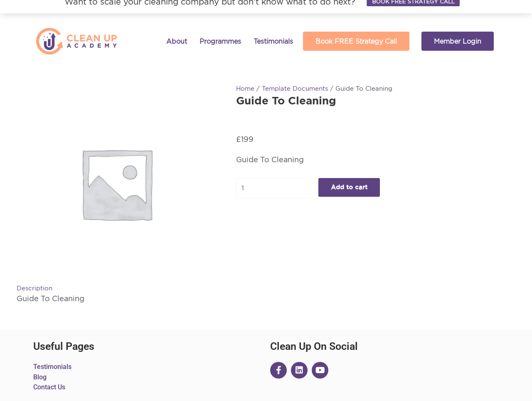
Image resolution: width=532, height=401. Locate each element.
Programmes (220, 41)
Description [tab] (34, 288)
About (177, 41)
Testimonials (273, 41)
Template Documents (295, 88)
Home (245, 88)
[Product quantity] (277, 188)
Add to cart (349, 187)
